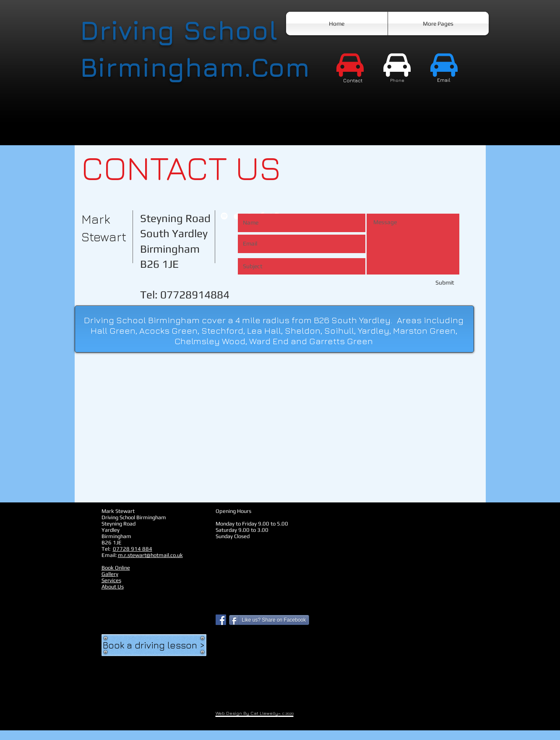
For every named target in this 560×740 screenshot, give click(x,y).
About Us (113, 587)
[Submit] (425, 283)
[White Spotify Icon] (224, 216)
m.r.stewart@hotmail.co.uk (150, 555)
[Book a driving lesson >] (154, 645)
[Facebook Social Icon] (221, 620)
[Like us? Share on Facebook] (269, 620)
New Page (113, 593)
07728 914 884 (133, 549)
